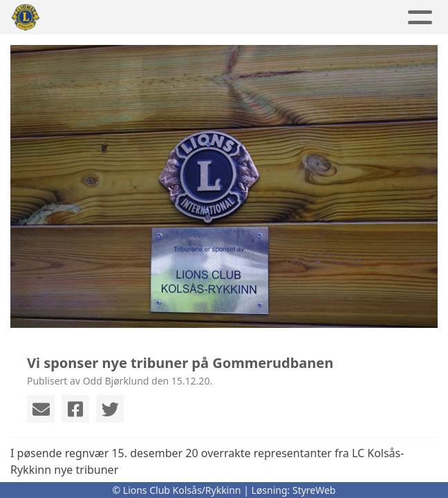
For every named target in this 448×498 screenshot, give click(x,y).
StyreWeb (314, 490)
